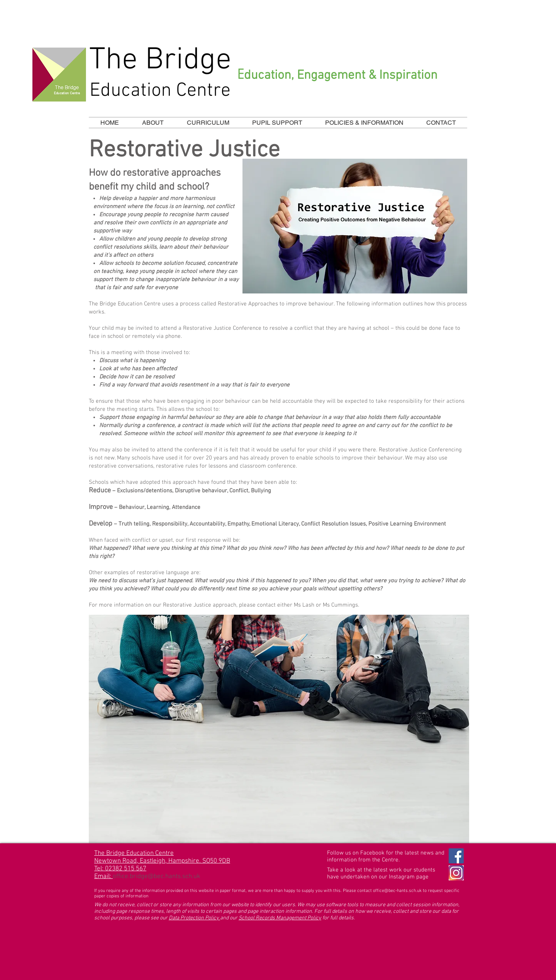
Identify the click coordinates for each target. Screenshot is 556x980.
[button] (208, 123)
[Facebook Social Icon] (456, 856)
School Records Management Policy (280, 918)
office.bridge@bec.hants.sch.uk (157, 877)
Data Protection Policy (194, 918)
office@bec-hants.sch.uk (397, 891)
